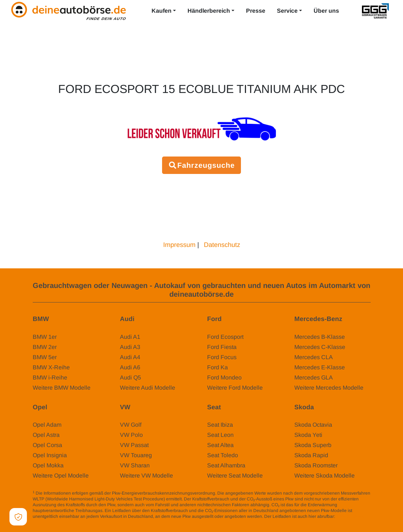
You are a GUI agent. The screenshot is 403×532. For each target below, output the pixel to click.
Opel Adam (47, 425)
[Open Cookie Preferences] (18, 517)
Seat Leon (220, 435)
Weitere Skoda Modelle (325, 476)
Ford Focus (222, 357)
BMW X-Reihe (51, 367)
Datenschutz (222, 245)
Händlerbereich (209, 11)
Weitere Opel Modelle (61, 476)
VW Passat (134, 445)
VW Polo (131, 435)
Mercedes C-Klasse (320, 347)
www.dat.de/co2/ (352, 516)
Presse (256, 11)
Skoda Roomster (316, 465)
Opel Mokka (48, 465)
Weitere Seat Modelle (235, 476)
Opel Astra (46, 435)
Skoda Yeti (308, 435)
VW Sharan (135, 465)
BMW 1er (45, 337)
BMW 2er (45, 347)
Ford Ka (217, 367)
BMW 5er (45, 357)
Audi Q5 (130, 377)
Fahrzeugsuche (201, 165)
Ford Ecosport (225, 337)
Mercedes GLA (314, 377)
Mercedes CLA (314, 357)
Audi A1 (130, 337)
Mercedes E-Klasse (320, 367)
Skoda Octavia (313, 425)
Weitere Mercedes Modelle (329, 388)
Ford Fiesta (222, 347)
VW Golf (131, 425)
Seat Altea (220, 445)
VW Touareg (136, 455)
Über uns (326, 11)
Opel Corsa (47, 445)
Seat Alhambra (226, 465)
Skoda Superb (313, 445)
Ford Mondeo (224, 377)
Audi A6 (130, 367)
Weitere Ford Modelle (235, 388)
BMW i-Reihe (50, 377)
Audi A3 (130, 347)
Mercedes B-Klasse (320, 337)
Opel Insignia (50, 455)
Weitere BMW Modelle (62, 388)
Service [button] (287, 11)
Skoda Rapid (311, 455)
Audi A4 (130, 357)
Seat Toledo (223, 455)
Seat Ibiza (220, 425)
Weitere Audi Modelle (148, 388)
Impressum (179, 245)
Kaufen (162, 11)
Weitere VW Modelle (146, 476)
